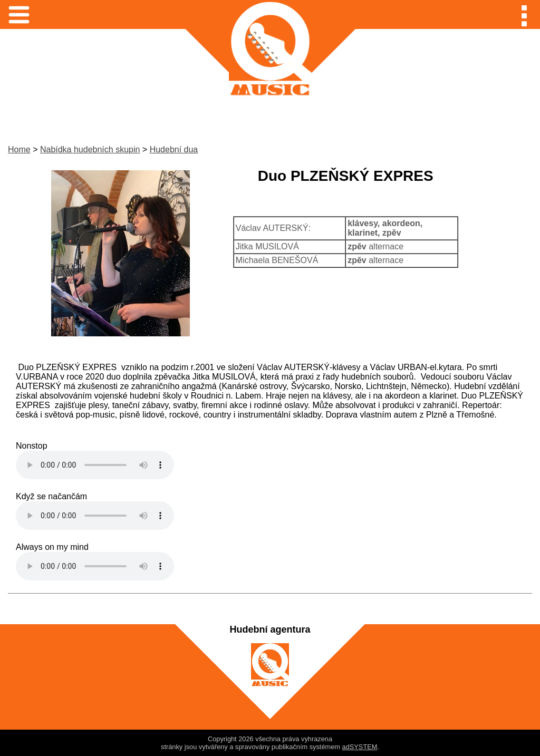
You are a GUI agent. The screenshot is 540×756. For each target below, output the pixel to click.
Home (19, 149)
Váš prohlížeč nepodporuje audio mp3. (95, 465)
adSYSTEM (360, 747)
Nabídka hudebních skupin (90, 149)
